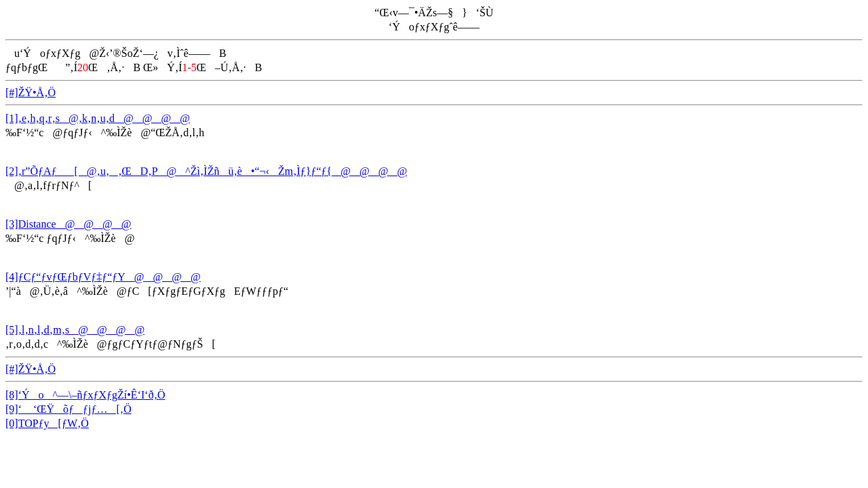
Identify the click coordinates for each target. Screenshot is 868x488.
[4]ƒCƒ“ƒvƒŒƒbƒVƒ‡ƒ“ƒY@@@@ (103, 277)
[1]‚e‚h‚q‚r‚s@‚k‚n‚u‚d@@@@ (98, 118)
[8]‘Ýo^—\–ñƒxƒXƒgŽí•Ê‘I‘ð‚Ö (85, 395)
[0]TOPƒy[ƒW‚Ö (47, 423)
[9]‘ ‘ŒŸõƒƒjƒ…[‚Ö (68, 409)
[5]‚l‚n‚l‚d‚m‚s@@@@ (75, 330)
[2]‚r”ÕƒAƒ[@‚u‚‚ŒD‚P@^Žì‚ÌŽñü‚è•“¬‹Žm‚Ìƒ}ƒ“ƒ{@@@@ (206, 171)
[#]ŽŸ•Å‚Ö (31, 93)
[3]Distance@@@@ (68, 224)
